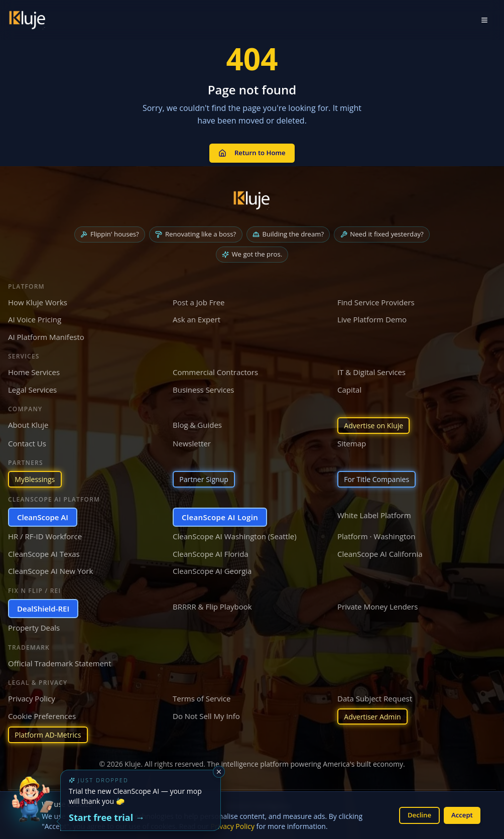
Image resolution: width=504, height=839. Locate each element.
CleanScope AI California (380, 552)
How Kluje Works (38, 298)
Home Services (34, 369)
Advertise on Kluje (376, 422)
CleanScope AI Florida (211, 552)
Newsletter (192, 440)
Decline (415, 815)
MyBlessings (36, 477)
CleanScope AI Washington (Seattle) (235, 535)
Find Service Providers (376, 298)
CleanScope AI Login (220, 515)
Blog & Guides (197, 421)
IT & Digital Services (371, 369)
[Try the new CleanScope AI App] (32, 807)
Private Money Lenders (377, 605)
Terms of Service (202, 697)
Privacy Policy (233, 826)
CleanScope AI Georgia (212, 569)
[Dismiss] (219, 772)
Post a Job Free (199, 298)
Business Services (203, 386)
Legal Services (32, 386)
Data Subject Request (375, 697)
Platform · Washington (376, 535)
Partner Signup (206, 477)
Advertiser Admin (375, 715)
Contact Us (27, 440)
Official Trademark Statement (60, 661)
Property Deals (34, 626)
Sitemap (352, 440)
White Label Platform (374, 513)
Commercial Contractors (215, 369)
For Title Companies (379, 477)
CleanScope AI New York (50, 569)
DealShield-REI (43, 607)
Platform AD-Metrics (50, 735)
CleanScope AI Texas (44, 552)
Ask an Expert (197, 316)
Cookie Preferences (42, 714)
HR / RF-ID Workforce (45, 535)
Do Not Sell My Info (206, 714)
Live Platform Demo (372, 316)
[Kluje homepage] (252, 194)
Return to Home (252, 150)
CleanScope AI (43, 515)
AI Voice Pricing (35, 316)
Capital (349, 386)
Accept (461, 815)
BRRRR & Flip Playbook (212, 605)
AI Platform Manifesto (46, 333)
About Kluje (28, 421)
